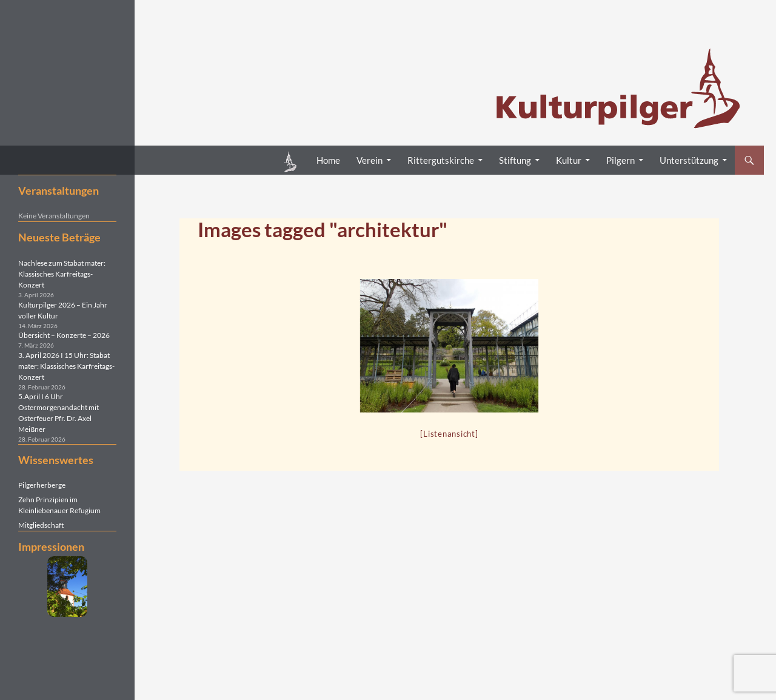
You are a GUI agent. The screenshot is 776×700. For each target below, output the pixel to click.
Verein (370, 160)
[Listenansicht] (449, 434)
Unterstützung (689, 160)
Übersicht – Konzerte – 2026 (64, 335)
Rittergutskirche (441, 160)
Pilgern (620, 160)
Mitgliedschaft (41, 525)
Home (328, 160)
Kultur (569, 160)
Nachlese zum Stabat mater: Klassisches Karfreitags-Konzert (62, 274)
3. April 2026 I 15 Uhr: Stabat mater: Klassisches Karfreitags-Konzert (66, 366)
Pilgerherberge (42, 485)
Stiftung (515, 160)
